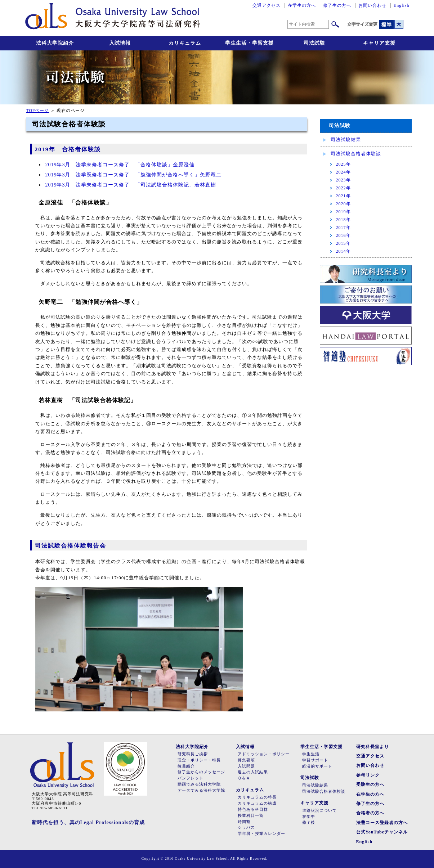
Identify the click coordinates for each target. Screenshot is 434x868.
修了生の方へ (337, 5)
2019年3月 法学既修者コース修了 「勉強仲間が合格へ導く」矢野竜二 (134, 175)
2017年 (343, 228)
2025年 (343, 164)
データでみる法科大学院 (201, 790)
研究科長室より (373, 747)
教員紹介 (186, 766)
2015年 (343, 243)
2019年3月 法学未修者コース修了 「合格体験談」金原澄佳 (120, 165)
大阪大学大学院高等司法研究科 (113, 18)
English (402, 5)
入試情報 (120, 43)
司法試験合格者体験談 (356, 154)
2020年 (343, 204)
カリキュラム (185, 43)
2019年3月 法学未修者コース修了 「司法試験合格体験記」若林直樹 (131, 185)
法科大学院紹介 (55, 43)
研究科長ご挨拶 (193, 754)
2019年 (343, 212)
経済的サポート (317, 766)
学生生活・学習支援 (249, 43)
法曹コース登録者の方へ (382, 823)
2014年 (343, 251)
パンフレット (191, 778)
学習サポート (315, 760)
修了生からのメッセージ (201, 772)
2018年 (343, 220)
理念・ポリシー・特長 (199, 760)
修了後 (309, 822)
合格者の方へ (370, 813)
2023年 (343, 180)
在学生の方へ (302, 5)
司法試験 (314, 43)
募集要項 (246, 760)
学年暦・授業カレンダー (261, 834)
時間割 (244, 822)
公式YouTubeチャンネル (382, 832)
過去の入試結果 (253, 772)
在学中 (309, 817)
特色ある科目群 (253, 809)
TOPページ (38, 111)
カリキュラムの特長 (257, 797)
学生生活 (311, 754)
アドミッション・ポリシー (264, 754)
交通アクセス (267, 5)
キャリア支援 (379, 43)
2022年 (343, 188)
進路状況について (319, 811)
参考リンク (368, 775)
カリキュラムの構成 (257, 803)
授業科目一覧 (251, 816)
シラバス (246, 827)
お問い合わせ (372, 5)
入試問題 (246, 766)
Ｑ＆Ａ (244, 778)
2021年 (343, 196)
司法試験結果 (346, 140)
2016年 (343, 235)
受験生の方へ (370, 784)
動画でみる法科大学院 (199, 784)
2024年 (343, 172)
